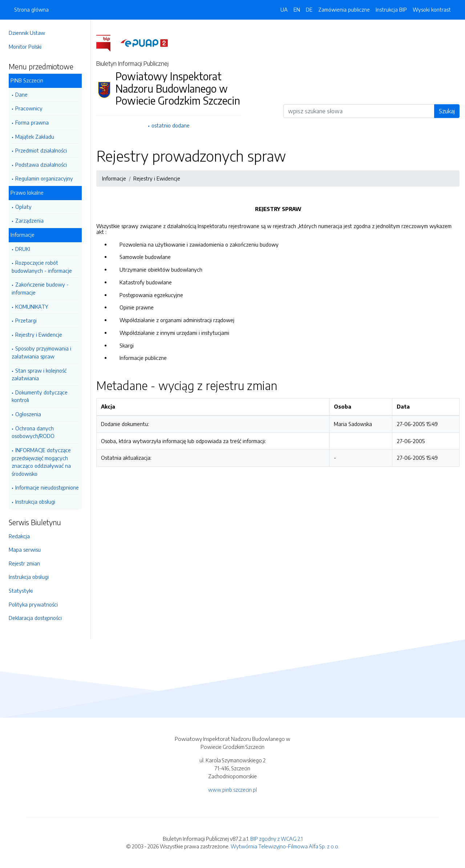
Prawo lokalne (27, 192)
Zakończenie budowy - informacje (40, 288)
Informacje (23, 235)
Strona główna (31, 9)
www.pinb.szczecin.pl (232, 790)
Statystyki (21, 591)
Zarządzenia (29, 220)
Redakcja (19, 536)
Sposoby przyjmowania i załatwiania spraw (41, 352)
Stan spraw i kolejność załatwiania (39, 374)
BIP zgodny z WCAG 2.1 (276, 839)
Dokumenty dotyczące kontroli (40, 396)
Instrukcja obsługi (35, 502)
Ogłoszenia (28, 414)
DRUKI (23, 249)
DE (309, 9)
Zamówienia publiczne (344, 9)
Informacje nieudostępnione (47, 487)
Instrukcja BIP (391, 9)
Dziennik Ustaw (27, 33)
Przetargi (26, 320)
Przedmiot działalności (41, 150)
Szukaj (447, 111)
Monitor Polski (25, 46)
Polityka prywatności (33, 604)
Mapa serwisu (25, 549)
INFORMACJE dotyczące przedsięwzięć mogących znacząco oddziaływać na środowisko (41, 462)
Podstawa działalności (41, 165)
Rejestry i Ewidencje (39, 334)
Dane (21, 94)
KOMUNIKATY (32, 307)
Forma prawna (32, 122)
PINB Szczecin (27, 80)
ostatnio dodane (171, 125)
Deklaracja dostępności (35, 618)
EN (297, 9)
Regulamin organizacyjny (44, 178)
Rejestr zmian (24, 563)
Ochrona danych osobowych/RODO (33, 432)
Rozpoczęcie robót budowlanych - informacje (42, 267)
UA (284, 9)
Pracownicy (29, 108)
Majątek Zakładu (35, 137)
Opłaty (23, 207)
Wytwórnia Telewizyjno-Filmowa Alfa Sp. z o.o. (285, 846)
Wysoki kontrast (432, 9)
